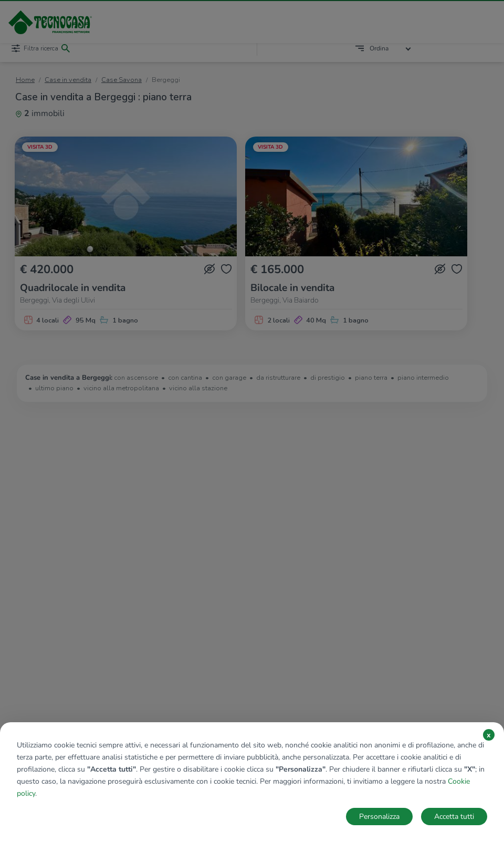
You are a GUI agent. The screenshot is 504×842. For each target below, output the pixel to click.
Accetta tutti (454, 817)
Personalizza (379, 817)
